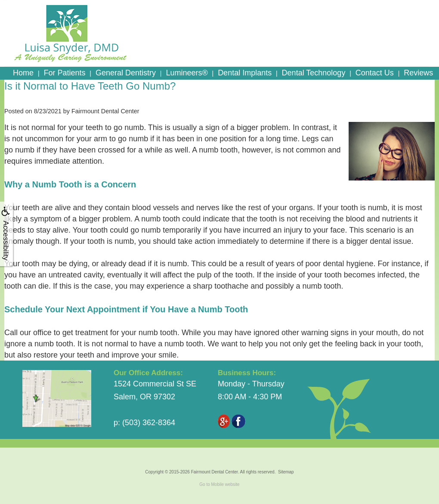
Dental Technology (314, 73)
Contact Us (375, 73)
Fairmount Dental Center (215, 472)
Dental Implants (245, 73)
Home (23, 73)
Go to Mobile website (219, 484)
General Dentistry (126, 73)
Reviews (418, 73)
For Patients (64, 73)
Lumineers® (187, 73)
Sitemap (286, 472)
